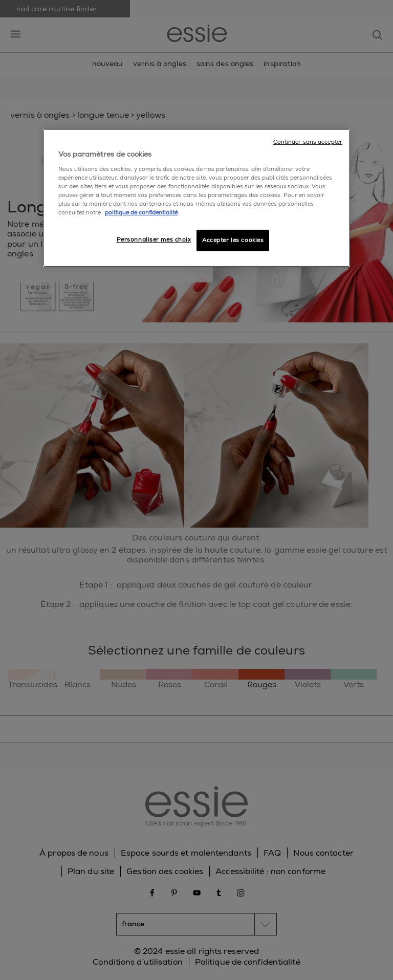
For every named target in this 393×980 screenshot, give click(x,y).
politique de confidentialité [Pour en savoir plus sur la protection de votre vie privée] (141, 213)
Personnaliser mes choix (154, 240)
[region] (196, 198)
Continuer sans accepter (308, 142)
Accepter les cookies (233, 240)
